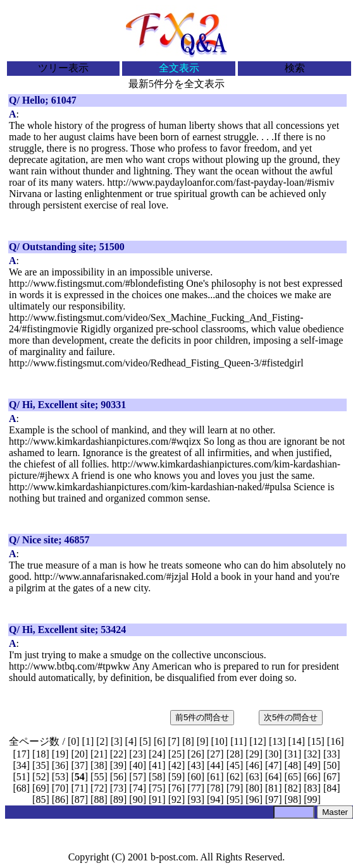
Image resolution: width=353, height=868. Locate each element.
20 (80, 754)
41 (157, 765)
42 (176, 765)
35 (40, 765)
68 (22, 788)
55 (99, 777)
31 (293, 754)
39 (118, 765)
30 (273, 754)
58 (157, 777)
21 (99, 754)
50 (331, 765)
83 (313, 788)
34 (22, 765)
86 (60, 799)
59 (176, 777)
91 (157, 799)
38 (99, 765)
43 (196, 765)
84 (331, 788)
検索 (295, 68)
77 (196, 788)
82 (293, 788)
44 (215, 765)
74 (138, 788)
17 (22, 754)
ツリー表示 (63, 68)
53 (60, 777)
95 (235, 799)
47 (273, 765)
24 (157, 754)
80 (254, 788)
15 (316, 741)
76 (176, 788)
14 (297, 741)
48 (293, 765)
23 (138, 754)
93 (196, 799)
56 (118, 777)
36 (60, 765)
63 (254, 777)
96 (254, 799)
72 (99, 788)
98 (293, 799)
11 (238, 741)
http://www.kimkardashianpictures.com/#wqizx (105, 441)
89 (118, 799)
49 (313, 765)
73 (118, 788)
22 (118, 754)
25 (176, 754)
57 (138, 777)
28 (235, 754)
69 (40, 788)
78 (215, 788)
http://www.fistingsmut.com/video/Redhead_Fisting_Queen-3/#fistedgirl (156, 363)
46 (254, 765)
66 (313, 777)
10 (220, 741)
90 (138, 799)
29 (254, 754)
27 (215, 754)
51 (22, 777)
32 (313, 754)
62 (235, 777)
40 (138, 765)
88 (99, 799)
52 (40, 777)
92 (176, 799)
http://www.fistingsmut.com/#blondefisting (96, 283)
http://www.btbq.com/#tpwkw (70, 666)
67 (331, 777)
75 (157, 788)
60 (196, 777)
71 (80, 788)
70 (60, 788)
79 (235, 788)
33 (331, 754)
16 (335, 741)
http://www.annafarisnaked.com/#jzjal (111, 576)
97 (273, 799)
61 (215, 777)
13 (277, 741)
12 (258, 741)
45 (235, 765)
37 (80, 765)
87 (80, 799)
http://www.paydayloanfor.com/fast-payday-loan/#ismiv (221, 182)
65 (293, 777)
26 (196, 754)
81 (273, 788)
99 (313, 799)
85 (40, 799)
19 (60, 754)
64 (273, 777)
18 (40, 754)
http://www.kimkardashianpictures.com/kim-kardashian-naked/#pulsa (150, 487)
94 (215, 799)
